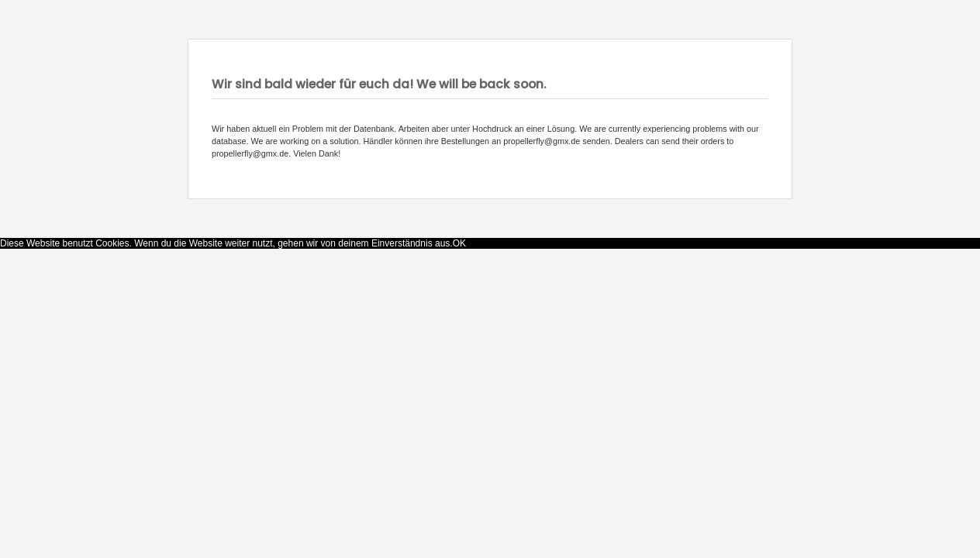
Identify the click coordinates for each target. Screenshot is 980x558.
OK (459, 243)
